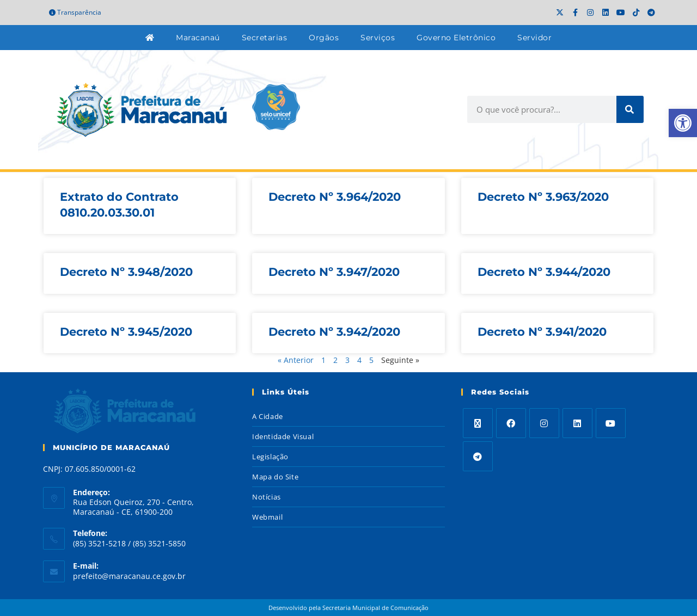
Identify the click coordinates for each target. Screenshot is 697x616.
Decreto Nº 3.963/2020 (543, 197)
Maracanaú (198, 38)
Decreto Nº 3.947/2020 (334, 272)
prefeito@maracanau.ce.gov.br (129, 576)
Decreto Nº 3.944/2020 (544, 272)
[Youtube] (611, 423)
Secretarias (265, 38)
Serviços (378, 38)
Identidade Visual (283, 436)
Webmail (267, 517)
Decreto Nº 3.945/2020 (126, 332)
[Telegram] (478, 456)
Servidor (534, 38)
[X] (478, 423)
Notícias (267, 497)
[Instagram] (544, 423)
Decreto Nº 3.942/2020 (334, 332)
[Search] (630, 109)
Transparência (75, 12)
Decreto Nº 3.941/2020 (542, 332)
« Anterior (296, 360)
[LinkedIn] (577, 423)
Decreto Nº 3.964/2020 (335, 197)
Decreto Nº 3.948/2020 (126, 272)
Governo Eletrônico (456, 38)
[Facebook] (511, 423)
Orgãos (324, 38)
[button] (683, 123)
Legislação (270, 457)
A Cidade (268, 416)
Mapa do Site (275, 477)
